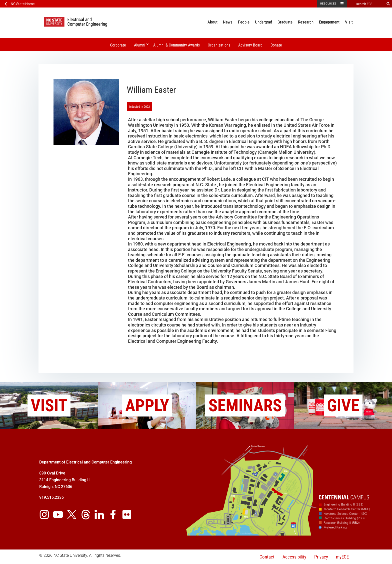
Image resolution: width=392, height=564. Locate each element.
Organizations (219, 45)
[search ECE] (366, 4)
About (212, 22)
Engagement (329, 22)
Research (306, 22)
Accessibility (294, 557)
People (244, 22)
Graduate (285, 22)
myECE (342, 557)
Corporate (118, 45)
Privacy (321, 557)
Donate (276, 45)
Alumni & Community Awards (176, 45)
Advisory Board (250, 45)
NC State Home (23, 4)
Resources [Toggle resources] (328, 4)
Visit (349, 22)
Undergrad (263, 22)
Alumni (140, 45)
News (228, 22)
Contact (267, 557)
